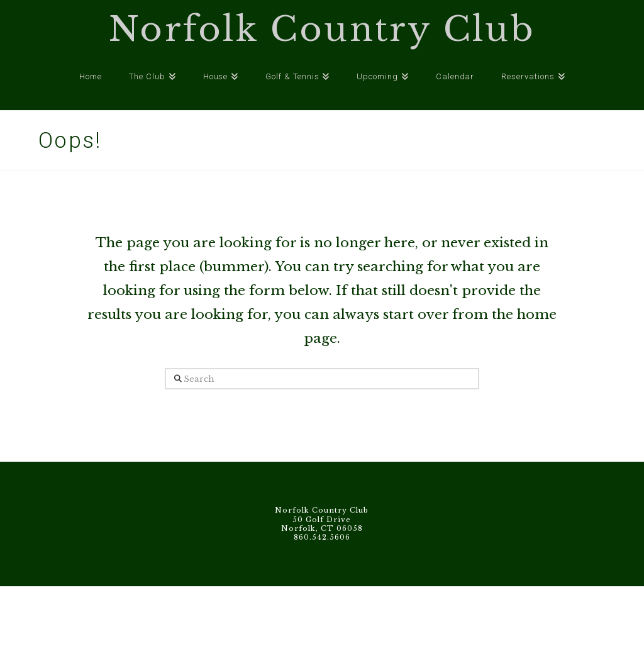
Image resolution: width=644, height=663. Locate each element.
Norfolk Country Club (322, 30)
